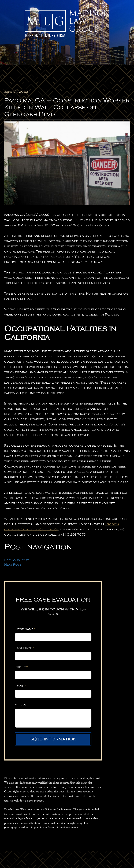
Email (20, 686)
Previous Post (17, 560)
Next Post (13, 565)
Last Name (24, 648)
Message (22, 705)
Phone (21, 667)
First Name (25, 629)
